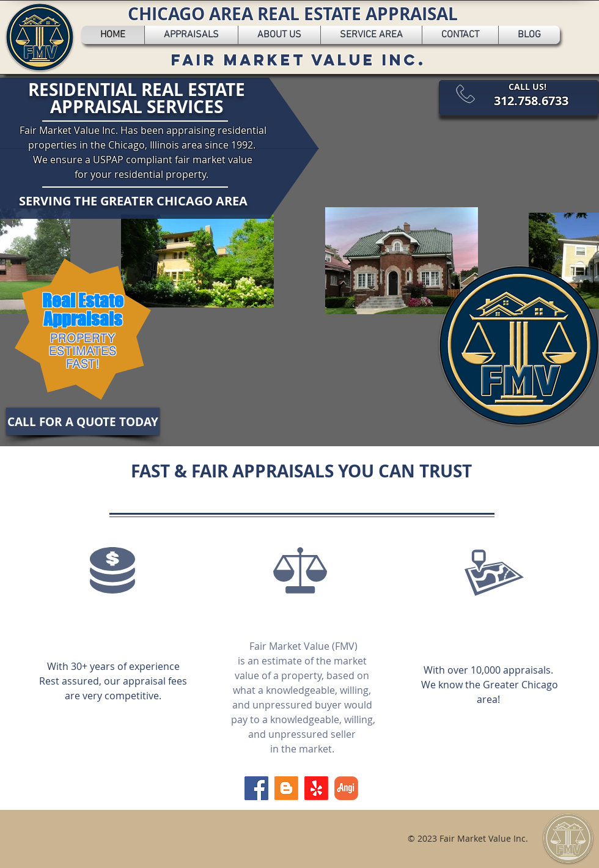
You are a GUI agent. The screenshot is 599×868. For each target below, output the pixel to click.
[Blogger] (286, 788)
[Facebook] (256, 788)
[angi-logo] (346, 788)
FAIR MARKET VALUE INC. (299, 60)
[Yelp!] (316, 788)
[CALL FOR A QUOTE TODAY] (83, 421)
